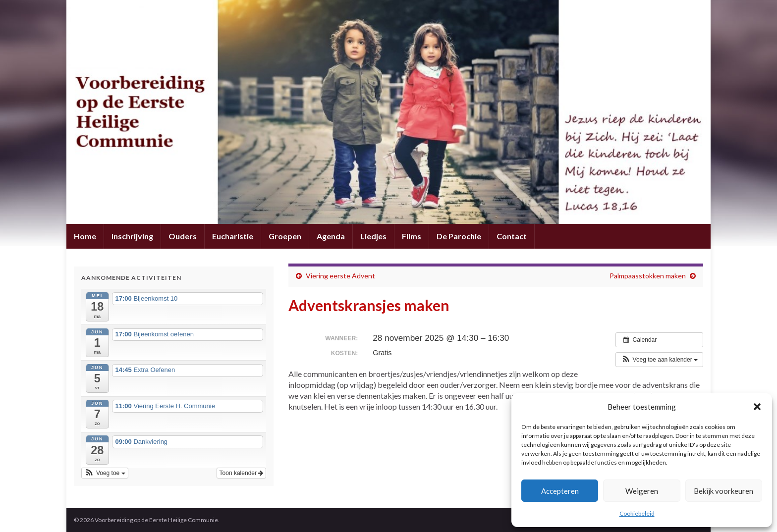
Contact (512, 236)
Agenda (331, 236)
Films (412, 236)
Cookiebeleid (637, 513)
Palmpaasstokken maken (648, 276)
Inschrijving (132, 236)
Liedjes (373, 236)
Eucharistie (233, 236)
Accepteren (560, 491)
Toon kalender (242, 473)
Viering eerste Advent (340, 276)
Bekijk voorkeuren (723, 491)
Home (85, 236)
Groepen (285, 236)
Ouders (183, 236)
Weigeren (642, 491)
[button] (757, 407)
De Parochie (459, 236)
